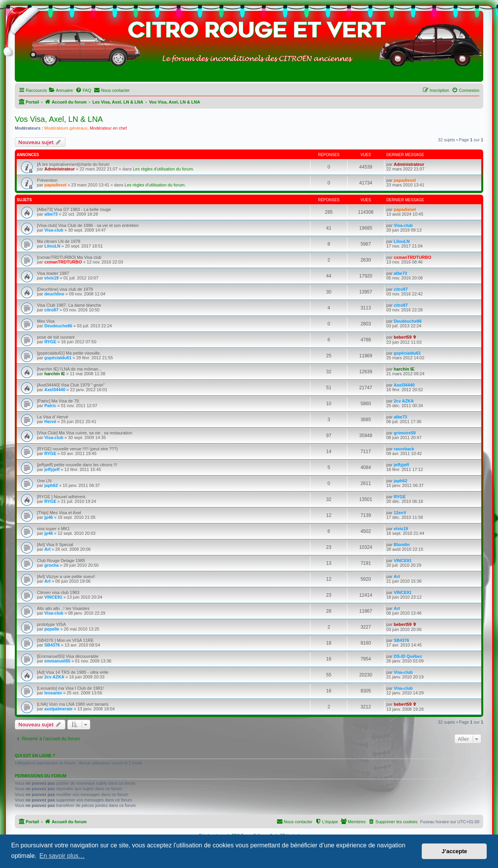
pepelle (52, 629)
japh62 (51, 485)
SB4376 (52, 645)
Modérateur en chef (108, 128)
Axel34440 (55, 390)
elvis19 (52, 278)
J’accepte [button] (454, 851)
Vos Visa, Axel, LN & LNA (59, 119)
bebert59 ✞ (405, 337)
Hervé (50, 422)
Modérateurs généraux (66, 128)
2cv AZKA (404, 401)
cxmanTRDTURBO (63, 262)
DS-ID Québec (408, 656)
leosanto (53, 693)
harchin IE (55, 374)
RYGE (50, 342)
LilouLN (52, 246)
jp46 (49, 517)
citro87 (401, 289)
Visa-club (54, 230)
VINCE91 (403, 561)
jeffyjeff (52, 469)
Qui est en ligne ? (35, 756)
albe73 (51, 214)
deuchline (54, 294)
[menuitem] (61, 90)
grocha (52, 565)
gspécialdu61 (58, 358)
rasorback (404, 449)
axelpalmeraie (59, 709)
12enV (400, 513)
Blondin (402, 545)
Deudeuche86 (58, 326)
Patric (50, 406)
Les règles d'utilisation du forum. (163, 169)
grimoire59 (405, 433)
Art (47, 549)
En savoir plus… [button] (62, 856)
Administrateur (60, 169)
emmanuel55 (57, 661)
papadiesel (55, 185)
